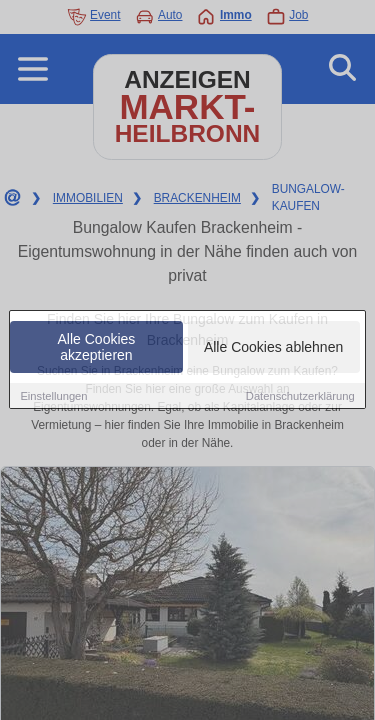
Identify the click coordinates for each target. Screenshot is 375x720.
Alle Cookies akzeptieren (97, 347)
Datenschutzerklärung (300, 396)
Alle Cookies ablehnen (273, 347)
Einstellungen (53, 396)
